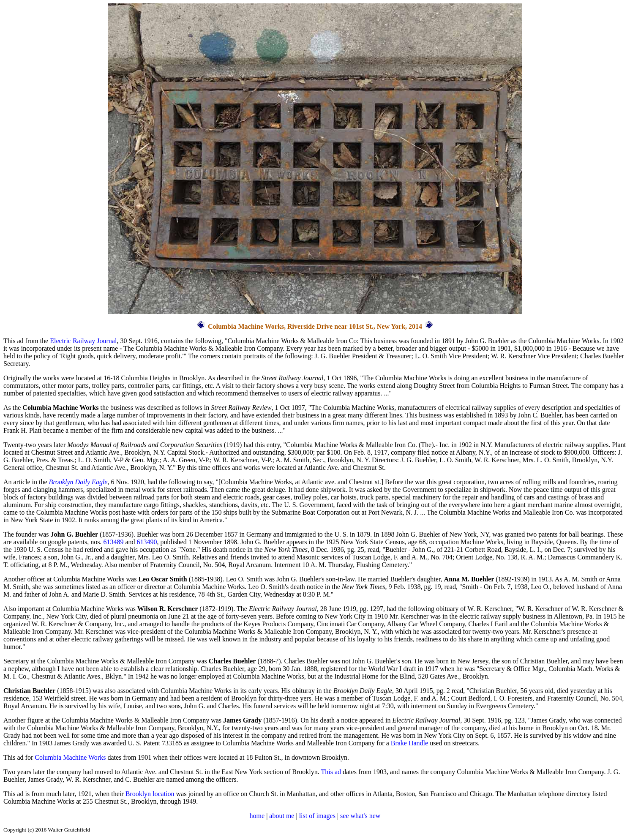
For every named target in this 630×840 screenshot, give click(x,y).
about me (282, 816)
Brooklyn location (150, 794)
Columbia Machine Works (70, 757)
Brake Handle (409, 743)
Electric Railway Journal (83, 341)
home (257, 816)
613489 (113, 542)
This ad (331, 772)
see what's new (360, 816)
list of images (317, 816)
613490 (147, 542)
